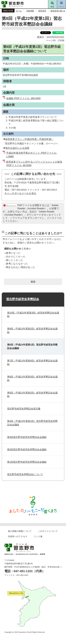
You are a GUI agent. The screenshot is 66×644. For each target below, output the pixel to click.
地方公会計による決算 (17, 148)
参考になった (13, 253)
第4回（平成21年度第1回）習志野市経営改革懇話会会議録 (32, 423)
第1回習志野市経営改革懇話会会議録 (27, 462)
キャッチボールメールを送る (20, 193)
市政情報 (30, 11)
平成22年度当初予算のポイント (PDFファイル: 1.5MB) (32, 155)
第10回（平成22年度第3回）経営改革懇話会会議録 (33, 314)
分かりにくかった (15, 257)
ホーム (19, 11)
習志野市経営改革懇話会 (23, 299)
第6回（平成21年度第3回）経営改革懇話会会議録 (32, 378)
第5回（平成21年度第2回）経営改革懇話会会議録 (32, 394)
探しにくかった (14, 260)
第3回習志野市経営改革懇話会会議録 (27, 437)
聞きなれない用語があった (20, 267)
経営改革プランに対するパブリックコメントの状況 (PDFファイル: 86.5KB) (34, 164)
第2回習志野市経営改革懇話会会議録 (27, 449)
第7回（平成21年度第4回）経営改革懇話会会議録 (32, 362)
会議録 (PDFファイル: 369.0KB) (23, 98)
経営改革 (42, 11)
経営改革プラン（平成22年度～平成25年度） (29, 139)
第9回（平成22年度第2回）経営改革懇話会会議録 (32, 330)
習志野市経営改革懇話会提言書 (24, 409)
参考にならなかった (16, 264)
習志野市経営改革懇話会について (25, 474)
